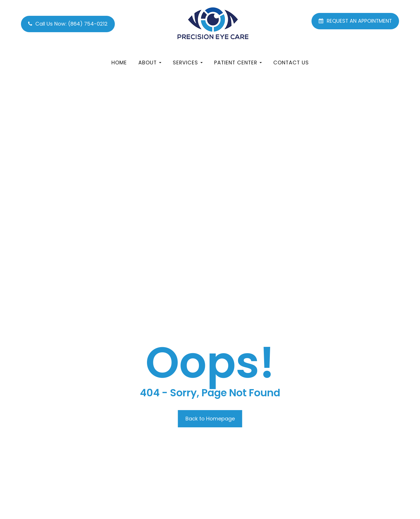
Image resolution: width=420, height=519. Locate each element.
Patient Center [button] (238, 63)
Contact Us (291, 63)
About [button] (150, 63)
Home (119, 63)
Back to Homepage (210, 419)
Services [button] (188, 63)
